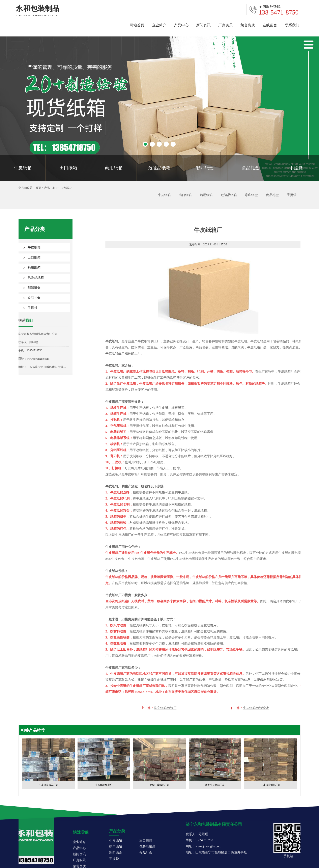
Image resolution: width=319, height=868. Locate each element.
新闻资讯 (203, 25)
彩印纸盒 (205, 168)
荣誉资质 (248, 25)
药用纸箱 (114, 168)
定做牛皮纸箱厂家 (159, 785)
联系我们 (292, 25)
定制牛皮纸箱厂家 (215, 785)
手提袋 (296, 168)
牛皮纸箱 (23, 168)
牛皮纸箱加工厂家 (49, 785)
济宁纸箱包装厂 (286, 708)
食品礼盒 (251, 168)
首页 (37, 188)
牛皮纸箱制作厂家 (270, 785)
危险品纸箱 (159, 168)
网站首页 (137, 25)
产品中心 (181, 25)
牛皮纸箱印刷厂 (104, 785)
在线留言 (270, 25)
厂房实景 (226, 25)
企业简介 (159, 25)
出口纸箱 (68, 168)
